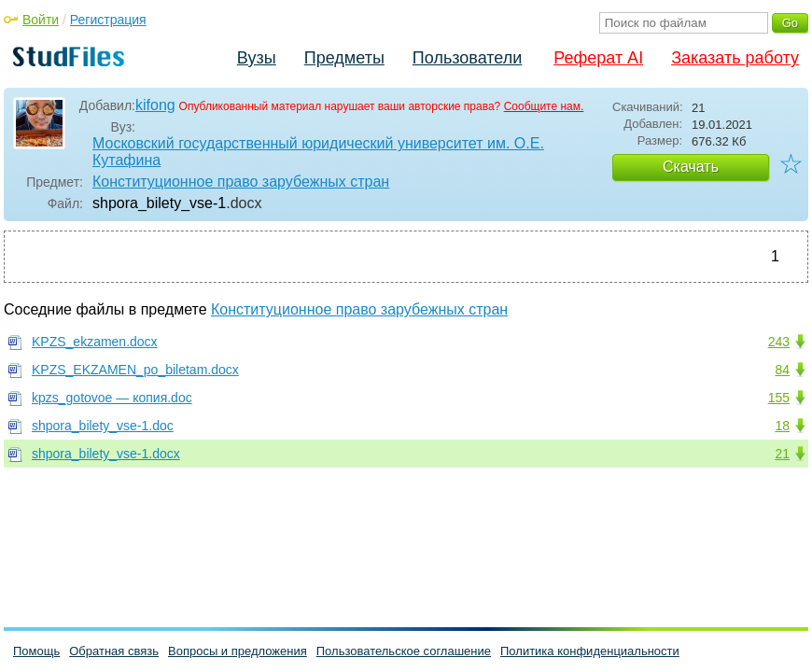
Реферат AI (598, 58)
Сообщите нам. (544, 106)
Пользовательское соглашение (404, 651)
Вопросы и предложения (238, 651)
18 (782, 426)
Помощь (36, 651)
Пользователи (467, 58)
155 (779, 398)
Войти (41, 20)
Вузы (257, 58)
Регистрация (108, 20)
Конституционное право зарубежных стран (241, 182)
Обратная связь (114, 651)
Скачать (691, 167)
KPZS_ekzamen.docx (95, 342)
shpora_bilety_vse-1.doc (103, 426)
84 (782, 370)
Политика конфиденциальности (590, 651)
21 (782, 454)
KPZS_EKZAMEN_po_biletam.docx (135, 370)
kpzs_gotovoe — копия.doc (112, 398)
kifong (155, 105)
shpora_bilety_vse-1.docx (106, 454)
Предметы (344, 58)
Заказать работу (735, 58)
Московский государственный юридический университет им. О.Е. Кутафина (318, 152)
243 (779, 342)
